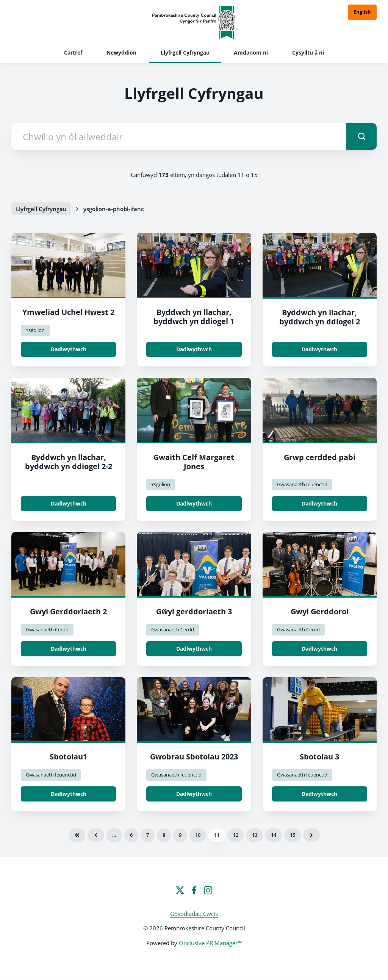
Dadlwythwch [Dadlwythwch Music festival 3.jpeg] (194, 649)
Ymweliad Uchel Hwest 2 (68, 312)
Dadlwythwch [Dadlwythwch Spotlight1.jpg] (69, 794)
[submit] (361, 136)
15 (293, 835)
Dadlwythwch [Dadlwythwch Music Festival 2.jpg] (69, 649)
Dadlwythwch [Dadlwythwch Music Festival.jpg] (319, 649)
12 (236, 835)
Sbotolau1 (68, 757)
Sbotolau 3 (319, 757)
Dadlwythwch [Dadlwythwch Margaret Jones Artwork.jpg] (194, 503)
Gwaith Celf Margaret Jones (194, 462)
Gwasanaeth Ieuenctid (302, 484)
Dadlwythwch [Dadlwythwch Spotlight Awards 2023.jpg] (194, 794)
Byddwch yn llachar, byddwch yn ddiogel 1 (194, 317)
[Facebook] (194, 890)
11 (217, 835)
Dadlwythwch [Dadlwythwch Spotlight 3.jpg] (319, 794)
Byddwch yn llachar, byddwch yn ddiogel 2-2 (69, 462)
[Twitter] (180, 890)
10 (198, 835)
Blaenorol (96, 835)
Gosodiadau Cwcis (194, 914)
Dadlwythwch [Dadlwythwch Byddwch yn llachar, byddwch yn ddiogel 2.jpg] (319, 349)
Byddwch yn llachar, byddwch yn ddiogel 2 (320, 317)
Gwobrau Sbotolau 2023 (194, 757)
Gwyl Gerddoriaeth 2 (68, 611)
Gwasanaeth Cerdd (47, 629)
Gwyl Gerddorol (320, 611)
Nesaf (311, 835)
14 (274, 835)
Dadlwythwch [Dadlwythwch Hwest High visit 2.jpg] (69, 349)
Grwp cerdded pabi (320, 457)
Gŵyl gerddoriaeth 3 (194, 611)
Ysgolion (35, 330)
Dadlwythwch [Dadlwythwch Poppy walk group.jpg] (319, 503)
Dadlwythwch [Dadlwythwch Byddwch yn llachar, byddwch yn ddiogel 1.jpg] (194, 349)
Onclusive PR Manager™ (210, 943)
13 (255, 835)
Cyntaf (77, 835)
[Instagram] (208, 890)
